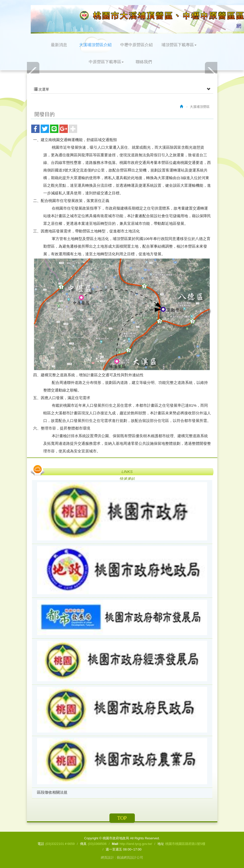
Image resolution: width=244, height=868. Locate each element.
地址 (161, 844)
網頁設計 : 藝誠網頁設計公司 (122, 857)
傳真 (83, 844)
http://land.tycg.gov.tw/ (136, 844)
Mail (115, 844)
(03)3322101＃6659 (60, 844)
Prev (33, 73)
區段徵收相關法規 (52, 792)
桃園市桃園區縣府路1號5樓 (185, 844)
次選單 (122, 89)
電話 (41, 844)
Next (211, 73)
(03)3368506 (97, 844)
